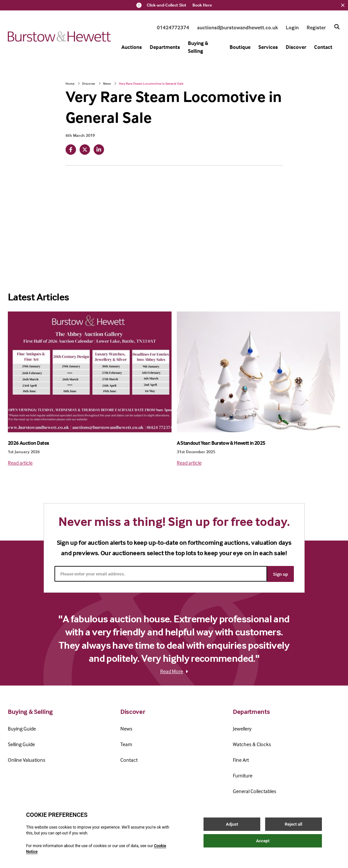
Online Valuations (27, 759)
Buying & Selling (198, 47)
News (107, 83)
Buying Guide (22, 728)
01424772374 (173, 27)
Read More (174, 671)
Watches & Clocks (252, 744)
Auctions (132, 47)
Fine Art (241, 759)
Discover (296, 47)
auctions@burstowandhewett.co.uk (237, 27)
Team (126, 744)
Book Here (202, 5)
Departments (165, 47)
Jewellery (242, 728)
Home (70, 83)
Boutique (240, 47)
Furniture (243, 775)
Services (268, 47)
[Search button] (337, 27)
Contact (323, 47)
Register (316, 27)
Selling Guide (21, 744)
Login (292, 27)
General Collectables (255, 790)
